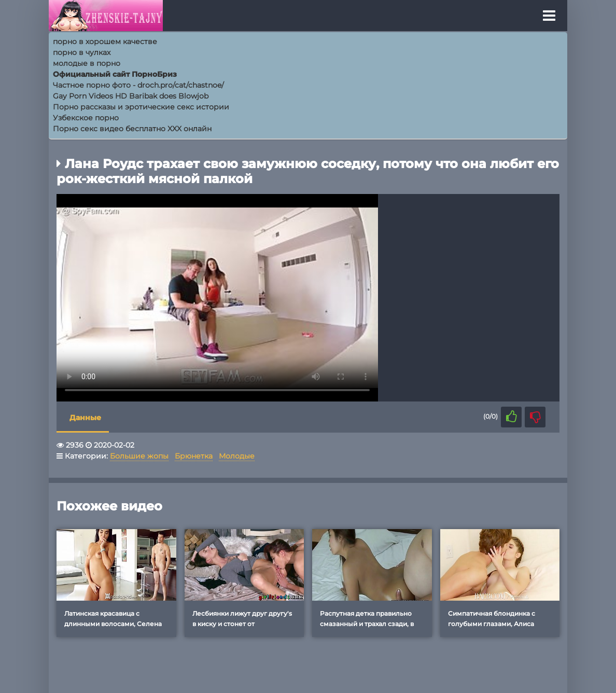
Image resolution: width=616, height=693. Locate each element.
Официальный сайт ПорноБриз (115, 74)
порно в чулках (82, 52)
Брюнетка (194, 456)
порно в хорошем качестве (105, 41)
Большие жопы (139, 456)
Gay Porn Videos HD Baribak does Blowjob (131, 96)
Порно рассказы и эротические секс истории (141, 107)
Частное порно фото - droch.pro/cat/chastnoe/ (138, 85)
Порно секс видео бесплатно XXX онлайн (132, 129)
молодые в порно (87, 63)
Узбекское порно (86, 118)
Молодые (237, 456)
